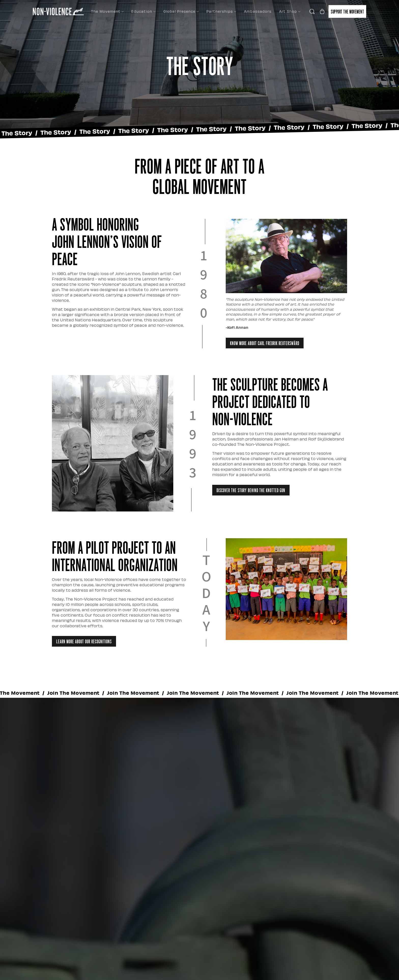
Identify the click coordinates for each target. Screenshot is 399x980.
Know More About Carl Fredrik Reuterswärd (265, 343)
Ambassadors (258, 11)
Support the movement (347, 11)
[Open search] (312, 11)
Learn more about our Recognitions (84, 641)
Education (143, 11)
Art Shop (290, 11)
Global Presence (181, 11)
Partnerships (221, 11)
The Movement (107, 11)
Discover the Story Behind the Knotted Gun (251, 490)
